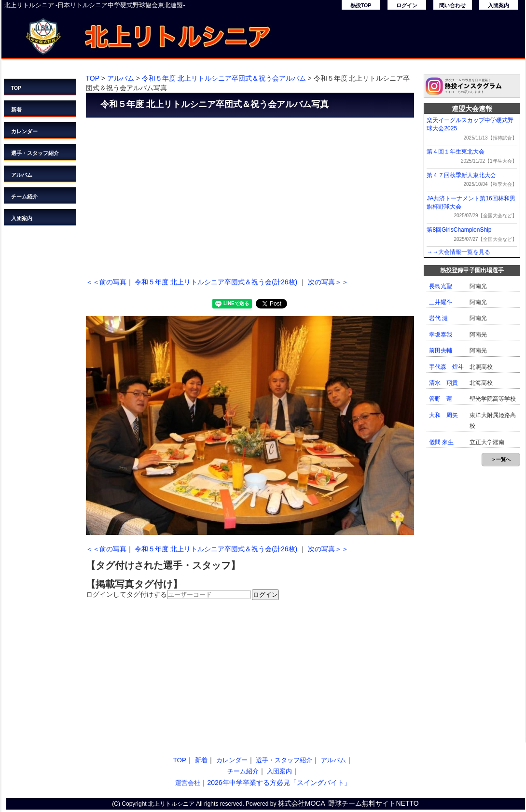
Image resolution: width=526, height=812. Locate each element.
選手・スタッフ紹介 (35, 153)
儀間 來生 (441, 442)
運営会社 (188, 783)
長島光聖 (441, 286)
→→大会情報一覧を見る (458, 252)
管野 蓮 (441, 399)
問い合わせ (452, 5)
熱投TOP (361, 5)
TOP (16, 88)
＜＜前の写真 (106, 282)
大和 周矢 (443, 415)
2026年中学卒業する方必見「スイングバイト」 (279, 783)
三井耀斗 (441, 302)
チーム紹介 (24, 196)
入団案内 (498, 5)
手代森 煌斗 (446, 367)
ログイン (407, 5)
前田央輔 (441, 350)
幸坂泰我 (441, 335)
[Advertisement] (250, 196)
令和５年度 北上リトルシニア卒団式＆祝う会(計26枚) (216, 282)
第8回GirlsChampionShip (459, 230)
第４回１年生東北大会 (456, 152)
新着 (16, 110)
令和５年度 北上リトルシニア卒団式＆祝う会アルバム (224, 78)
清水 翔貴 (443, 383)
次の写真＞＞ (328, 282)
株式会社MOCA (302, 803)
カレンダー (24, 131)
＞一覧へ (501, 459)
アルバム (22, 175)
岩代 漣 (438, 318)
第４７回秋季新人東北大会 (461, 175)
